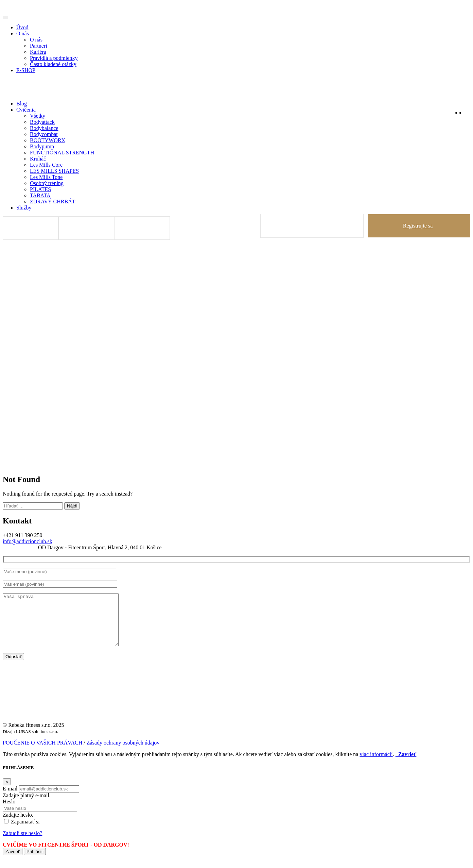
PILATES (40, 189)
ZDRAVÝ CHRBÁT (53, 202)
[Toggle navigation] (5, 18)
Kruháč (38, 159)
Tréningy (32, 228)
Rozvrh (143, 228)
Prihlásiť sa (313, 226)
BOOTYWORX (48, 140)
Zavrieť (13, 862)
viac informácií (376, 764)
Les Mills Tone (46, 177)
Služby (24, 208)
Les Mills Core (46, 165)
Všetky (38, 116)
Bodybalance (44, 128)
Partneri (39, 46)
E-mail (10, 799)
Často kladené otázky (53, 64)
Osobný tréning (47, 183)
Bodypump (42, 146)
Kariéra (38, 52)
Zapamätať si (25, 832)
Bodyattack (42, 122)
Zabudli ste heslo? (22, 843)
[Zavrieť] (7, 792)
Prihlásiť (35, 862)
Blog (22, 104)
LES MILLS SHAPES (54, 171)
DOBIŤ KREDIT (88, 228)
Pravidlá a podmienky (54, 58)
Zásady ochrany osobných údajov (123, 753)
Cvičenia (26, 110)
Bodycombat (44, 134)
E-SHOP (26, 70)
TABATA (40, 195)
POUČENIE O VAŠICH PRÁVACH (42, 753)
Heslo (9, 812)
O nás (23, 34)
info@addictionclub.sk (28, 541)
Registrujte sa (418, 226)
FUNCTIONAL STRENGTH (62, 153)
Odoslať (13, 667)
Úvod (22, 27)
